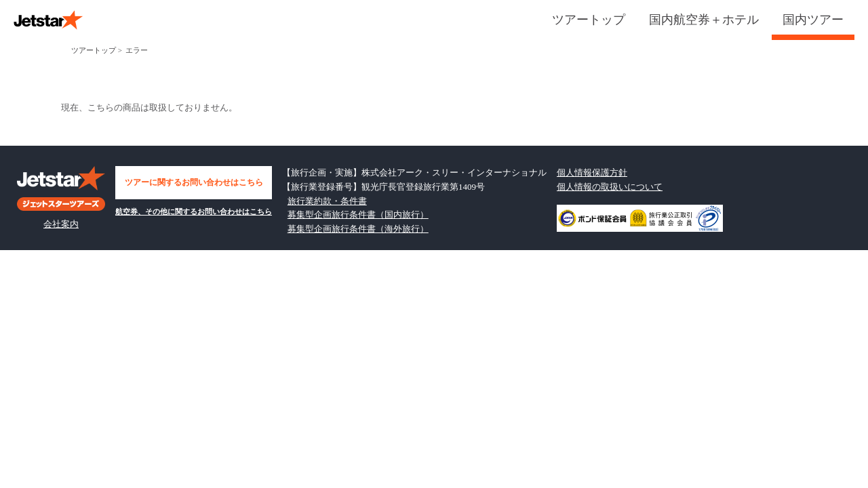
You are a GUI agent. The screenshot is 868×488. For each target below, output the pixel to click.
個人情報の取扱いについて (610, 187)
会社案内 (61, 224)
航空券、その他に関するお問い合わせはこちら (194, 211)
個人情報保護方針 (592, 172)
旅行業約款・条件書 (327, 201)
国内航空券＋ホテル (704, 20)
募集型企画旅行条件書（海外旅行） (358, 229)
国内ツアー (813, 20)
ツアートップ (589, 20)
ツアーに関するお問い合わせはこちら (194, 182)
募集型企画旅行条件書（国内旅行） (358, 215)
